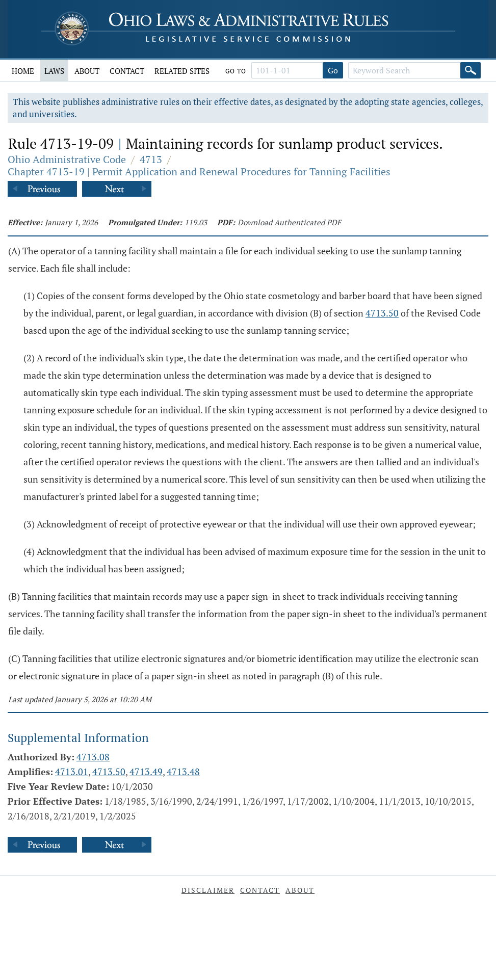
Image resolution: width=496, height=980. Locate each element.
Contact (127, 71)
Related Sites (182, 71)
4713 (151, 159)
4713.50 (382, 313)
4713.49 (146, 772)
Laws (54, 71)
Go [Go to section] (333, 70)
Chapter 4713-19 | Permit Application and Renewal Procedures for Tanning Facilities (199, 171)
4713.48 (183, 772)
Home (23, 71)
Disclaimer (208, 890)
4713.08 (93, 757)
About (87, 71)
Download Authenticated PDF (289, 222)
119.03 (196, 222)
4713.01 (72, 772)
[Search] (471, 70)
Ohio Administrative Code (67, 159)
